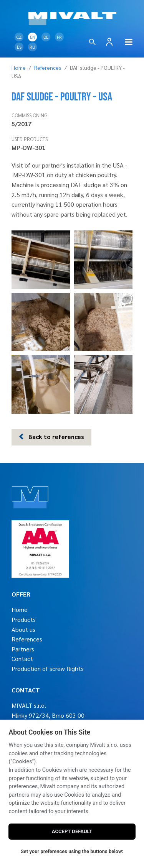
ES (19, 47)
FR (59, 37)
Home (19, 67)
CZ (19, 37)
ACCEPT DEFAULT (72, 831)
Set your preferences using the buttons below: (72, 851)
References (48, 67)
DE (46, 37)
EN (33, 37)
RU (32, 47)
